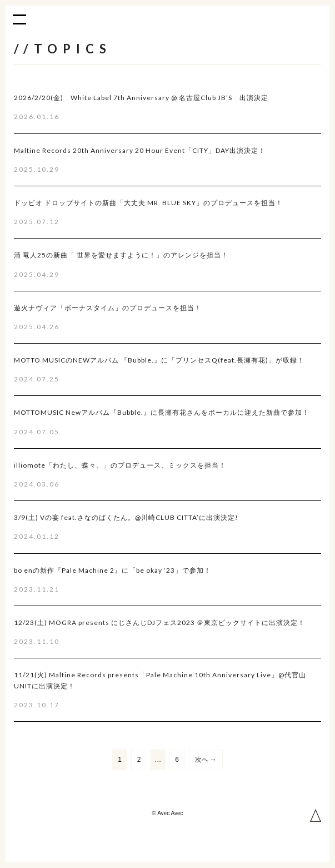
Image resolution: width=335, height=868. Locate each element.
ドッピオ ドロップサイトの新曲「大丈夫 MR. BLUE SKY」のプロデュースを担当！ (148, 203)
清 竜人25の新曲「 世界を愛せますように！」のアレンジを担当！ (121, 255)
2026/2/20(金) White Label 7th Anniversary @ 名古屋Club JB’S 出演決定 (141, 98)
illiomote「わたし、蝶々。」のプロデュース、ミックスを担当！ (120, 465)
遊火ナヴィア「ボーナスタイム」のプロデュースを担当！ (108, 308)
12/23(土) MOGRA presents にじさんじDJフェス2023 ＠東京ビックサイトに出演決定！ (159, 623)
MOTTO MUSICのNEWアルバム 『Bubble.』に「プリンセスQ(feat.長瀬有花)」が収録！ (159, 360)
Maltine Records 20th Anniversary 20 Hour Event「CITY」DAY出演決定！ (140, 150)
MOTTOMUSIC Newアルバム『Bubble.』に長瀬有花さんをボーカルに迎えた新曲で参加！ (162, 412)
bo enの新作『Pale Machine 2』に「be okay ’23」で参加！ (112, 570)
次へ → (206, 760)
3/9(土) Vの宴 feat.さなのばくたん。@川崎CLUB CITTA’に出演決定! (126, 517)
